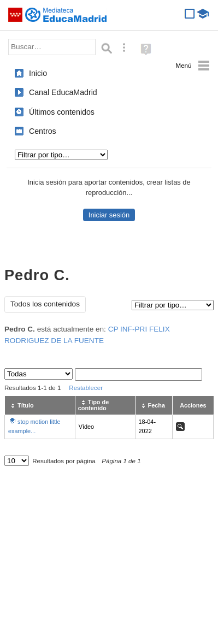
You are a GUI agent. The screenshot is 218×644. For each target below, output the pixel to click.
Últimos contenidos (62, 112)
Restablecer (86, 388)
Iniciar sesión (109, 215)
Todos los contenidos (45, 304)
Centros (43, 131)
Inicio (38, 73)
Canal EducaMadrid (63, 92)
